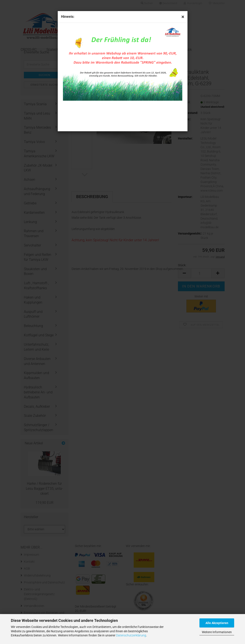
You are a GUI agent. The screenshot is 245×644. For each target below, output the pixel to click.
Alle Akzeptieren (217, 623)
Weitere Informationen (217, 632)
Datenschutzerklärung (131, 635)
